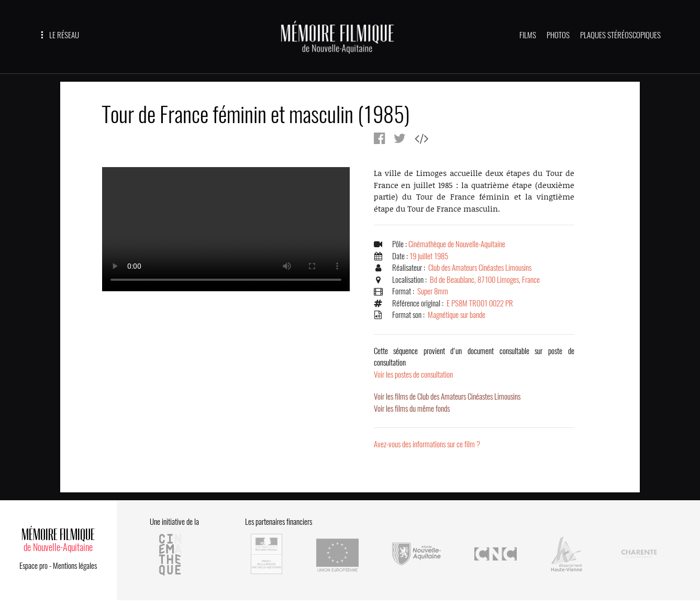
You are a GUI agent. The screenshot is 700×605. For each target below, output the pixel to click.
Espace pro (34, 566)
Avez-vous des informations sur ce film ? (427, 444)
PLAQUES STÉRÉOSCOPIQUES (620, 35)
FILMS (528, 35)
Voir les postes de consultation (474, 363)
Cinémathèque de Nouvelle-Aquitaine (457, 244)
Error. (226, 229)
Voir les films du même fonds (412, 409)
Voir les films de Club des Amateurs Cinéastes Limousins (447, 397)
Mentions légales (75, 566)
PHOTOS (558, 35)
